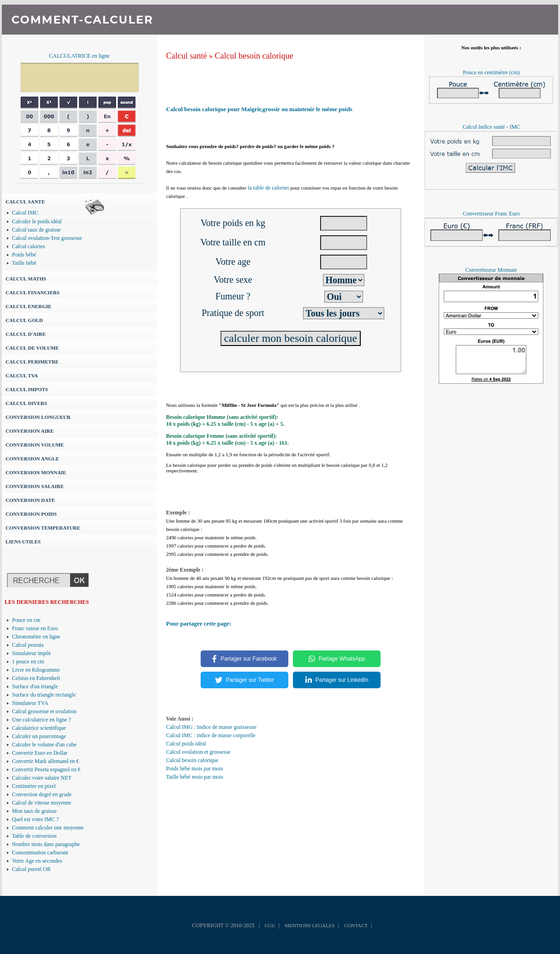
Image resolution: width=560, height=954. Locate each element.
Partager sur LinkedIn (337, 680)
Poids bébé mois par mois (194, 769)
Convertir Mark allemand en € (45, 761)
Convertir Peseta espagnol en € (46, 769)
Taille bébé (24, 263)
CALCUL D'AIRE (26, 334)
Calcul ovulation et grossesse (198, 752)
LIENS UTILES (23, 542)
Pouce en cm (26, 620)
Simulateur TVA (30, 703)
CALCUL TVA (22, 376)
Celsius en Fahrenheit (36, 678)
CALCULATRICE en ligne (79, 56)
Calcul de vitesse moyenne (42, 803)
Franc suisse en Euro (35, 628)
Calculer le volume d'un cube (44, 745)
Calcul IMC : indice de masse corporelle (211, 735)
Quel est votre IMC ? (35, 819)
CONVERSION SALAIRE (35, 486)
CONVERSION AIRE (30, 431)
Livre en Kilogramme (36, 670)
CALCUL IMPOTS (27, 389)
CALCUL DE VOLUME (32, 348)
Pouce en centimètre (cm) (491, 72)
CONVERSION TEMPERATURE (43, 528)
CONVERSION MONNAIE (36, 472)
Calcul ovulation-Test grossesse (47, 238)
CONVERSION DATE (30, 500)
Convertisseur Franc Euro (491, 214)
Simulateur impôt (31, 653)
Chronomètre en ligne (36, 637)
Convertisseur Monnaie (491, 270)
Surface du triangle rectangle (44, 695)
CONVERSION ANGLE (32, 459)
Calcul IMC (25, 213)
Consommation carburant (40, 853)
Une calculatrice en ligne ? (42, 720)
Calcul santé (186, 56)
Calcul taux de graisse (36, 230)
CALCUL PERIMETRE (32, 362)
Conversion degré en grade (42, 794)
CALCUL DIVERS (26, 403)
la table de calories (268, 188)
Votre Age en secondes (37, 861)
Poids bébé (24, 255)
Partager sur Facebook (244, 659)
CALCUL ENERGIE (28, 306)
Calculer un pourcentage (39, 736)
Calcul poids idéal (186, 744)
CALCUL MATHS (26, 279)
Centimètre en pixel (34, 786)
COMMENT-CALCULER (82, 20)
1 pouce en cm (28, 662)
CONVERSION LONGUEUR (38, 417)
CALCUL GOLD (24, 320)
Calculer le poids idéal (37, 221)
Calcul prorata (28, 645)
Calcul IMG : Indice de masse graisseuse (211, 727)
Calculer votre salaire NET (42, 778)
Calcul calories (29, 246)
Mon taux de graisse (34, 811)
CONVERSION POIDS (31, 514)
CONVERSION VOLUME (35, 445)
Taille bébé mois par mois (195, 777)
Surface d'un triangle (35, 686)
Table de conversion (34, 836)
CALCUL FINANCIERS (33, 292)
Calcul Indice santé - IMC (491, 127)
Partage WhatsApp (337, 659)
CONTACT (356, 925)
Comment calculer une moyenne (48, 828)
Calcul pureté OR (31, 869)
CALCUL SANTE (25, 202)
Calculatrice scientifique (39, 728)
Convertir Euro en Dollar (40, 753)
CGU (270, 925)
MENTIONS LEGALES (310, 925)
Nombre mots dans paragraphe (46, 844)
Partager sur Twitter (244, 680)
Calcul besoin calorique (254, 56)
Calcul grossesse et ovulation (44, 711)
